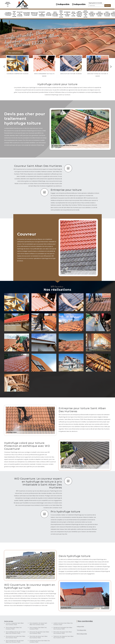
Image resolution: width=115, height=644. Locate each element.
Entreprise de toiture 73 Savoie (67, 14)
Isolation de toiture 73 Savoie (20, 14)
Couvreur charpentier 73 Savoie (8, 14)
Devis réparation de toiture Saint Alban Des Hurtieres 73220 (38, 624)
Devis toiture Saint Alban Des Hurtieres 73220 (14, 628)
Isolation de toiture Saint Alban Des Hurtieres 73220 (63, 624)
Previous (4, 67)
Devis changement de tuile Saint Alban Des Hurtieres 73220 (15, 641)
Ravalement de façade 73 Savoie (27, 14)
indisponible (63, 4)
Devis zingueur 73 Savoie (49, 14)
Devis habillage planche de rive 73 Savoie (79, 14)
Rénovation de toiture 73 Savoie (34, 14)
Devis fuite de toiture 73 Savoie (61, 14)
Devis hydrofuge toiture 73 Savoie (92, 14)
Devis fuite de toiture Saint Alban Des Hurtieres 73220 (39, 637)
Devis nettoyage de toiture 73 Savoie (107, 14)
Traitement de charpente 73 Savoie (42, 14)
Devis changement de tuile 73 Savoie (99, 14)
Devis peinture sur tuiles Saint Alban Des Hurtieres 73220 (15, 637)
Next (111, 67)
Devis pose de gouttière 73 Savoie (55, 14)
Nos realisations (14, 53)
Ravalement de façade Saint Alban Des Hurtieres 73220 (63, 628)
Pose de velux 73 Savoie (14, 14)
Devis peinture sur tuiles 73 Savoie (85, 14)
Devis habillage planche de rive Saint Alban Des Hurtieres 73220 (16, 633)
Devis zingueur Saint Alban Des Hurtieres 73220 (38, 628)
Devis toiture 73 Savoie (73, 14)
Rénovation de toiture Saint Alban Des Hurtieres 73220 (63, 633)
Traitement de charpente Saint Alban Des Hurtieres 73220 (63, 637)
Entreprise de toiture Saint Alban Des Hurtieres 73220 (40, 641)
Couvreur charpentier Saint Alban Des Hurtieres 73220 (15, 624)
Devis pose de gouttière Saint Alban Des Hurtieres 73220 (39, 633)
